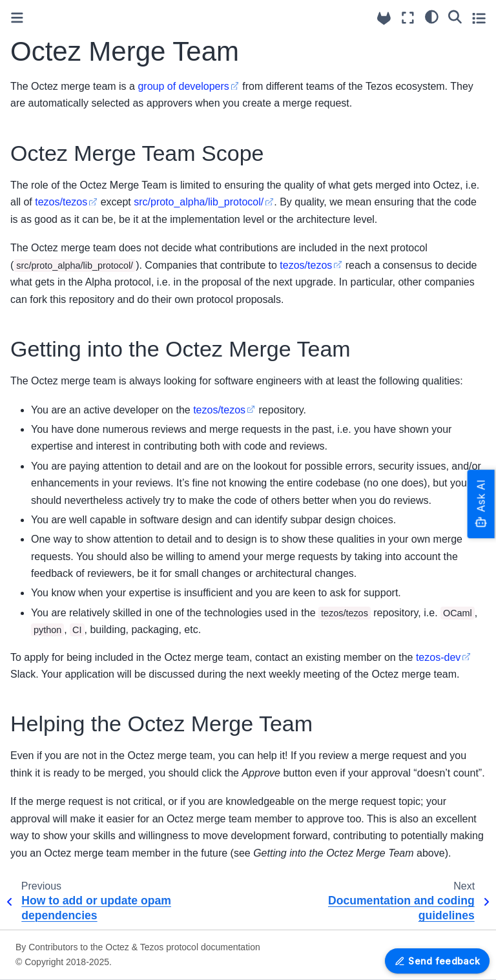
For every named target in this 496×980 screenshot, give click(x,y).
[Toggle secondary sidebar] (479, 18)
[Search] (455, 16)
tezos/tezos (61, 202)
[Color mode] (432, 16)
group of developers (183, 86)
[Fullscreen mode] (408, 18)
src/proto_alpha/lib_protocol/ (199, 202)
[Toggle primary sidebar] (17, 18)
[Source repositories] (384, 18)
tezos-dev (438, 657)
